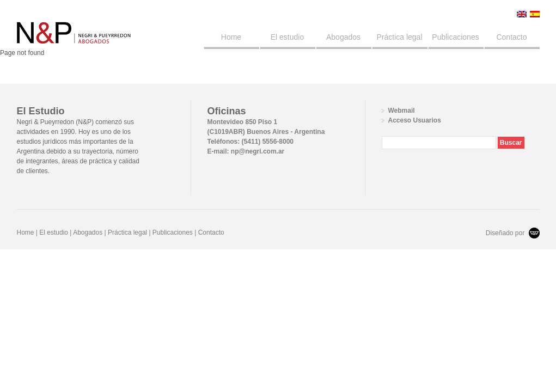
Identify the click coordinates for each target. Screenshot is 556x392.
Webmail (402, 111)
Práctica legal (399, 37)
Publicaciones (455, 37)
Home (231, 37)
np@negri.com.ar (258, 151)
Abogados (343, 37)
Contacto (511, 37)
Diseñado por (513, 233)
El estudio (287, 37)
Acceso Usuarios (415, 120)
